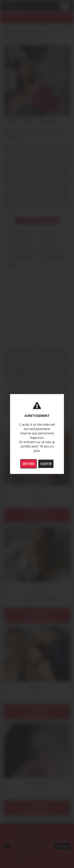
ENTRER (29, 464)
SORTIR (46, 464)
